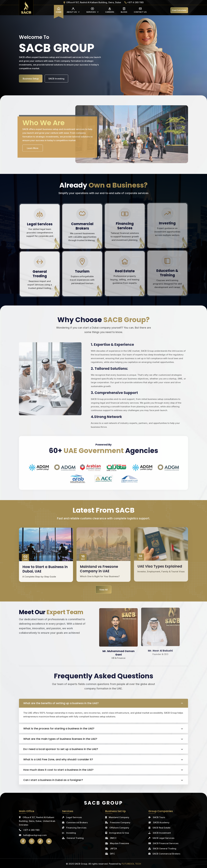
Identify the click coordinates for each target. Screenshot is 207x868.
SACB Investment (162, 833)
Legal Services (74, 817)
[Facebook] (23, 841)
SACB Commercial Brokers (166, 854)
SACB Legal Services (163, 838)
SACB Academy (161, 822)
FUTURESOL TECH (131, 864)
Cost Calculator (179, 10)
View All (103, 590)
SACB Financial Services (166, 843)
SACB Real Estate (161, 828)
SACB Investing (56, 79)
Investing (71, 833)
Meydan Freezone (119, 843)
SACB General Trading (165, 849)
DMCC (113, 838)
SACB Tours (159, 817)
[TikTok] (40, 841)
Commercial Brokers (77, 822)
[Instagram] (32, 841)
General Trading (75, 838)
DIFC (112, 854)
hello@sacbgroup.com (33, 835)
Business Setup (31, 79)
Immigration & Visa (119, 833)
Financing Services (76, 828)
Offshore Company (119, 828)
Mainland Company (119, 817)
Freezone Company (120, 822)
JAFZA (113, 849)
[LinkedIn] (49, 841)
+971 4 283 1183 (29, 830)
